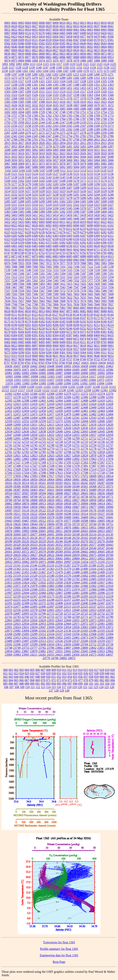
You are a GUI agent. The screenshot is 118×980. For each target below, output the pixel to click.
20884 (76, 558)
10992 (101, 373)
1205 (69, 74)
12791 (84, 452)
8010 (97, 308)
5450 (104, 219)
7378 (97, 280)
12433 (34, 407)
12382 (51, 397)
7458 (7, 287)
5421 (104, 215)
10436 (9, 366)
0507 (7, 40)
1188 (8, 74)
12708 (68, 438)
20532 (76, 548)
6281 (97, 232)
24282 (42, 655)
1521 (111, 91)
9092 (7, 349)
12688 (9, 438)
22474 (9, 607)
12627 (59, 428)
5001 (28, 150)
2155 (7, 126)
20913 (93, 558)
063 (6, 680)
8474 (83, 339)
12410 (101, 401)
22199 (76, 596)
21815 (9, 583)
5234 (28, 194)
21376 (59, 569)
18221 (67, 483)
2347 (49, 136)
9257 (76, 349)
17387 (93, 466)
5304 (76, 201)
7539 (56, 287)
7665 (49, 301)
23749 (17, 648)
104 (107, 684)
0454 (42, 37)
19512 (42, 521)
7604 (83, 294)
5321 (69, 205)
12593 (76, 421)
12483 (101, 414)
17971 (76, 476)
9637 (76, 356)
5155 (83, 177)
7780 (35, 304)
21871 (17, 586)
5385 (21, 212)
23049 (51, 627)
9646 (97, 356)
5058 (63, 160)
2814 (111, 140)
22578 (34, 610)
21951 (42, 589)
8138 (83, 315)
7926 (28, 308)
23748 (9, 648)
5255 (56, 198)
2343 (21, 136)
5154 (76, 177)
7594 (21, 294)
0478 (90, 37)
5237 (49, 194)
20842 (59, 558)
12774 (68, 449)
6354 (97, 239)
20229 (42, 541)
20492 (25, 548)
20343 (51, 545)
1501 (104, 88)
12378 (17, 397)
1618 (76, 102)
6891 (97, 256)
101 (91, 684)
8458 (42, 339)
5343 (63, 208)
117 (64, 687)
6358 (14, 243)
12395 (9, 401)
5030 (111, 153)
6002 (35, 222)
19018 (9, 507)
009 (54, 670)
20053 (101, 531)
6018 (76, 222)
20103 (68, 534)
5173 (97, 181)
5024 (69, 153)
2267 (7, 133)
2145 (49, 122)
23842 (93, 648)
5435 (56, 219)
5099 (97, 167)
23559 (101, 641)
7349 (69, 280)
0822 (35, 50)
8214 (111, 325)
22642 (84, 610)
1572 (42, 98)
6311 (111, 236)
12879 (101, 455)
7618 (49, 298)
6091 (42, 225)
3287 (111, 146)
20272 (93, 541)
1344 (49, 85)
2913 (90, 143)
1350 (90, 85)
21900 (84, 586)
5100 (104, 167)
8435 (111, 335)
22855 (76, 620)
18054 (42, 480)
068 (32, 680)
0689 (69, 47)
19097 (9, 510)
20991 (59, 562)
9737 (69, 359)
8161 (42, 318)
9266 (104, 349)
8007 (83, 308)
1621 (90, 102)
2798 (76, 140)
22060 (42, 593)
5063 (90, 160)
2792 (42, 140)
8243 (63, 328)
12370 (68, 394)
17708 (84, 473)
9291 (28, 352)
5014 (7, 153)
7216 (42, 277)
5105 (28, 170)
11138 (62, 390)
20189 (9, 541)
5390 (49, 212)
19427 (101, 517)
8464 (56, 339)
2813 (104, 140)
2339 (104, 133)
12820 (9, 455)
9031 (97, 346)
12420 (68, 404)
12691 (17, 438)
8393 (49, 335)
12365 (25, 394)
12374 (101, 394)
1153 (86, 67)
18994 (84, 504)
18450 (59, 490)
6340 (69, 239)
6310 (104, 236)
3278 (49, 146)
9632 (63, 356)
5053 (35, 160)
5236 (42, 194)
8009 (90, 308)
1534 (49, 95)
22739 (110, 613)
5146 (69, 177)
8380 (97, 332)
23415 (25, 637)
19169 (84, 510)
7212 (14, 277)
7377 (90, 280)
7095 (49, 267)
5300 (49, 201)
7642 (97, 298)
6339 (63, 239)
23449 (51, 637)
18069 (68, 480)
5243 (90, 194)
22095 (93, 593)
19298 (67, 514)
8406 (83, 335)
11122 (46, 390)
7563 (28, 291)
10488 (51, 370)
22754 (42, 617)
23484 (110, 637)
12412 (9, 404)
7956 (42, 308)
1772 (111, 116)
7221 (62, 277)
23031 (25, 627)
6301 (42, 236)
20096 (59, 534)
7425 (83, 284)
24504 (76, 655)
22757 (59, 617)
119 (74, 687)
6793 (90, 253)
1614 (49, 102)
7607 (104, 294)
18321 (42, 486)
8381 (104, 332)
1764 (63, 116)
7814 (63, 304)
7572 (63, 291)
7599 (56, 294)
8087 (97, 311)
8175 (7, 322)
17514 (93, 469)
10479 (34, 370)
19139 (59, 510)
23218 (110, 631)
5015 (14, 153)
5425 (21, 219)
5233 (21, 194)
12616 (76, 425)
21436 (9, 572)
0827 (56, 50)
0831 (83, 50)
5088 (35, 167)
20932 (9, 562)
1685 (76, 109)
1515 (69, 91)
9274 (111, 349)
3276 (35, 146)
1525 (28, 95)
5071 (28, 164)
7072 (49, 263)
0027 (35, 26)
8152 (35, 318)
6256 (49, 232)
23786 (51, 648)
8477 (97, 339)
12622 (17, 428)
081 (97, 680)
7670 (69, 301)
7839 (83, 304)
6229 (35, 232)
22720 (59, 613)
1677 (28, 109)
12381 (42, 397)
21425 (101, 569)
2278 (83, 133)
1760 (35, 116)
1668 (83, 105)
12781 (9, 452)
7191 (111, 273)
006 (38, 670)
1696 (35, 112)
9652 (111, 356)
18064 (51, 480)
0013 (83, 23)
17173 (51, 462)
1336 (111, 81)
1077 (63, 61)
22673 (110, 610)
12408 (84, 401)
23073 (9, 631)
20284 (110, 541)
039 (102, 673)
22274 (93, 600)
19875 (59, 528)
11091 (76, 383)
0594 (56, 43)
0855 (76, 54)
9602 (42, 356)
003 (22, 670)
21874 (25, 586)
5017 (28, 153)
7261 (28, 280)
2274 (56, 133)
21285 (84, 565)
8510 (76, 342)
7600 (63, 294)
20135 (25, 538)
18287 (101, 483)
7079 (76, 263)
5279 (76, 198)
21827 (34, 583)
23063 (84, 627)
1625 (7, 105)
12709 (76, 438)
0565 (62, 40)
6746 (111, 249)
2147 (63, 122)
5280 (83, 198)
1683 (63, 109)
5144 (56, 177)
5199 (49, 188)
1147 (45, 67)
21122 (9, 565)
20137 (42, 538)
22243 (42, 600)
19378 (51, 517)
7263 (42, 280)
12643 (84, 431)
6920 (35, 260)
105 (113, 684)
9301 (63, 352)
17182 (59, 462)
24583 (101, 655)
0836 (7, 54)
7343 (56, 280)
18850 (93, 500)
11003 (51, 376)
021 (6, 673)
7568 (49, 291)
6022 (104, 222)
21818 (17, 583)
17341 (59, 466)
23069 (93, 627)
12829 (84, 455)
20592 (68, 552)
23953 (101, 651)
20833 (51, 558)
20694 (101, 555)
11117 (21, 390)
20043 (84, 531)
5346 (76, 208)
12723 (25, 442)
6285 (14, 236)
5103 (15, 170)
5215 (14, 191)
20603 (93, 552)
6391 (76, 243)
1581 (104, 98)
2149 (76, 122)
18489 (93, 490)
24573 (93, 655)
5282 (97, 198)
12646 (110, 431)
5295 (28, 201)
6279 (83, 232)
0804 (104, 47)
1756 (7, 116)
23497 (25, 641)
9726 (62, 359)
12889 (68, 459)
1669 (90, 105)
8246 (69, 328)
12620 (109, 425)
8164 (63, 318)
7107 (83, 267)
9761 (28, 363)
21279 (76, 565)
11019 (109, 376)
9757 (7, 363)
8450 (28, 339)
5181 (42, 184)
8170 (90, 318)
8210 (83, 325)
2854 (63, 143)
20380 (101, 545)
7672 (76, 301)
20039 (67, 531)
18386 (9, 490)
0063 (90, 30)
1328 (83, 81)
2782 (83, 136)
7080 (83, 263)
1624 (111, 102)
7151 (42, 270)
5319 (55, 205)
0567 (76, 40)
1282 (76, 78)
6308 (90, 236)
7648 (111, 298)
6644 (90, 249)
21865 (9, 586)
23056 (76, 627)
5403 (14, 215)
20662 (84, 555)
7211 (7, 277)
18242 (84, 483)
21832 (42, 583)
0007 (49, 23)
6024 (7, 225)
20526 (51, 548)
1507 (21, 91)
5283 (104, 198)
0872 (104, 54)
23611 (59, 644)
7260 (21, 280)
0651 (42, 47)
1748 (63, 112)
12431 (25, 407)
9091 (111, 346)
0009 (56, 23)
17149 (25, 462)
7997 (69, 308)
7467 (14, 287)
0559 (49, 40)
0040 (104, 26)
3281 (69, 146)
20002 (51, 531)
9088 (104, 346)
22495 (34, 607)
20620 (17, 555)
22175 (51, 596)
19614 (110, 521)
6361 (35, 243)
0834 (104, 50)
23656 (67, 644)
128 (56, 691)
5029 (104, 153)
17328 (42, 466)
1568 (14, 98)
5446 (76, 219)
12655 (76, 435)
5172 (90, 181)
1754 (104, 112)
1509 (28, 91)
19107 (17, 510)
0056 (42, 30)
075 (70, 680)
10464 (9, 370)
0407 (76, 33)
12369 (59, 394)
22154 (25, 596)
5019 (42, 153)
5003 (42, 150)
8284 (21, 332)
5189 (90, 184)
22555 (9, 610)
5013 (111, 150)
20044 (93, 531)
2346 (42, 136)
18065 (59, 480)
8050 (28, 311)
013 (75, 670)
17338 (51, 466)
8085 (90, 311)
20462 (9, 548)
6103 (8, 229)
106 (6, 687)
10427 (77, 363)
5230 (111, 191)
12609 (17, 425)
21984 (93, 589)
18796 (25, 500)
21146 (34, 565)
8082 (83, 311)
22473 (110, 603)
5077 (69, 164)
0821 (28, 50)
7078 (69, 263)
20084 (42, 534)
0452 (28, 37)
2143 (35, 122)
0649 (28, 47)
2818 (28, 143)
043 (11, 677)
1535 (56, 95)
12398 (25, 401)
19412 (93, 517)
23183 (84, 631)
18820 (51, 500)
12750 (68, 445)
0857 (90, 54)
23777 (34, 648)
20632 (51, 555)
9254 (63, 349)
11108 (96, 387)
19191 (109, 510)
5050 (14, 160)
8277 (111, 328)
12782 (17, 452)
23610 (51, 644)
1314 (111, 78)
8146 (14, 318)
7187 (83, 273)
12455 (34, 411)
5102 (8, 170)
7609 (111, 294)
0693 (97, 47)
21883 (51, 586)
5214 (7, 191)
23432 (34, 637)
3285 (97, 146)
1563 (90, 95)
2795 (56, 140)
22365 (34, 603)
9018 (83, 346)
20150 (76, 538)
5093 (69, 167)
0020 (14, 26)
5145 (63, 177)
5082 (104, 164)
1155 (100, 67)
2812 (97, 140)
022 (11, 673)
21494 (93, 572)
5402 (7, 215)
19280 (50, 514)
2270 (28, 133)
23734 (109, 644)
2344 (28, 136)
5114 (83, 170)
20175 (101, 538)
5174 (104, 181)
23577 (110, 641)
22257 (68, 600)
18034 (25, 480)
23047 (42, 627)
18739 (68, 497)
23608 (42, 644)
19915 (84, 528)
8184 (56, 322)
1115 (46, 64)
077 (81, 680)
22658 (101, 610)
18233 (76, 483)
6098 (90, 225)
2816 (14, 143)
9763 (42, 363)
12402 (51, 401)
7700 (14, 304)
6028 (35, 225)
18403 (34, 490)
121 (85, 687)
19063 (51, 507)
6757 (76, 253)
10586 (110, 370)
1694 (21, 112)
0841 (35, 54)
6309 (97, 236)
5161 (14, 181)
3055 (28, 146)
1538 (76, 95)
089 (27, 684)
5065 (104, 160)
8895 (28, 346)
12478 (59, 414)
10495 (76, 370)
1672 (111, 105)
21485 (68, 572)
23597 (25, 644)
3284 (90, 146)
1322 (49, 81)
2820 (42, 143)
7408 (56, 284)
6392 (83, 243)
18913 (42, 504)
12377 (9, 397)
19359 (34, 517)
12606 (101, 421)
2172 (7, 129)
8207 (63, 325)
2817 (21, 143)
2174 (21, 129)
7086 (14, 267)
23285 (25, 634)
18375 (110, 486)
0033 (76, 26)
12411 (109, 401)
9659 (21, 359)
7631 (76, 298)
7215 (35, 277)
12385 (76, 397)
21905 (101, 586)
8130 (69, 315)
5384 (14, 212)
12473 (25, 414)
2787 (7, 140)
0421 (111, 33)
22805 (17, 620)
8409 (97, 335)
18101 (9, 483)
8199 (14, 325)
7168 (35, 273)
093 (48, 684)
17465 (51, 469)
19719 (76, 524)
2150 (83, 122)
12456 (42, 411)
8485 (21, 342)
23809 (84, 648)
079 (91, 680)
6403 (21, 246)
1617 (69, 102)
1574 (56, 98)
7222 (69, 277)
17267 (101, 462)
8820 (7, 346)
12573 (51, 421)
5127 (56, 174)
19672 (42, 524)
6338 (56, 239)
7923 (21, 308)
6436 (28, 246)
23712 (93, 644)
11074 (109, 380)
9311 (104, 352)
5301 (56, 201)
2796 (63, 140)
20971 (42, 562)
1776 (7, 119)
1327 (76, 81)
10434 (102, 363)
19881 (76, 528)
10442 (34, 366)
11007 (59, 376)
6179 (62, 229)
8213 (104, 325)
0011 (69, 23)
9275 (7, 352)
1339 (21, 85)
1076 (56, 61)
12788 (68, 452)
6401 (14, 246)
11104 (63, 387)
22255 (59, 600)
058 (91, 677)
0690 (76, 47)
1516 (76, 91)
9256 (69, 349)
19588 (76, 521)
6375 (49, 243)
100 (86, 684)
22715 (51, 613)
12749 (59, 445)
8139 (90, 315)
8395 (63, 335)
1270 (103, 74)
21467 (42, 572)
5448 (90, 219)
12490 (25, 418)
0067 (7, 33)
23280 (17, 634)
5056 (49, 160)
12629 (76, 428)
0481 (104, 37)
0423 (14, 37)
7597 (42, 294)
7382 (111, 280)
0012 (76, 23)
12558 (34, 421)
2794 (49, 140)
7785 (42, 304)
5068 (14, 164)
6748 (14, 253)
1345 (56, 85)
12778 (93, 449)
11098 (14, 387)
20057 (109, 531)
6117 (28, 229)
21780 (68, 579)
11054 (34, 380)
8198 (7, 325)
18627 (68, 493)
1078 (69, 61)
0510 (28, 40)
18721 (42, 497)
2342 (14, 136)
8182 (42, 322)
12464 (101, 411)
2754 (69, 136)
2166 (76, 126)
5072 (35, 164)
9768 (69, 363)
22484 (25, 607)
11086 (51, 383)
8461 (49, 339)
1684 (69, 109)
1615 (56, 102)
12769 (42, 449)
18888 (34, 504)
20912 (84, 558)
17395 (101, 466)
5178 (21, 184)
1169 (79, 71)
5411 (35, 215)
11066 (92, 380)
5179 (28, 184)
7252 (97, 277)
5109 (56, 170)
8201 (28, 325)
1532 (42, 95)
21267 (67, 565)
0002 (14, 23)
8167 (83, 318)
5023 (63, 153)
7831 (69, 304)
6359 (21, 243)
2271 (35, 133)
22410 (68, 603)
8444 (14, 339)
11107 (88, 387)
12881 (9, 459)
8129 (62, 315)
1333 (90, 81)
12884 (34, 459)
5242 (83, 194)
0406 (69, 33)
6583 (90, 246)
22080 (68, 593)
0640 (83, 43)
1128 (18, 67)
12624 (34, 428)
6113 (14, 229)
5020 (49, 153)
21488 (76, 572)
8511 (83, 342)
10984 (34, 373)
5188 (83, 184)
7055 (21, 263)
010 (59, 670)
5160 (7, 181)
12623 (25, 428)
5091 (56, 167)
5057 (56, 160)
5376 (83, 208)
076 (75, 680)
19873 (51, 528)
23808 (76, 648)
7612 (21, 298)
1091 (5, 64)
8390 (28, 335)
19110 (25, 510)
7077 (63, 263)
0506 (111, 37)
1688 (97, 109)
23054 (68, 627)
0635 (76, 43)
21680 (17, 579)
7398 (28, 284)
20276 (101, 541)
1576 (69, 98)
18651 (93, 493)
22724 (76, 613)
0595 (63, 43)
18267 (93, 483)
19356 (25, 517)
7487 (21, 287)
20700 (110, 555)
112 (38, 687)
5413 (49, 215)
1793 (7, 122)
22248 (51, 600)
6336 (42, 239)
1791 (111, 119)
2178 (42, 129)
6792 (83, 253)
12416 (34, 404)
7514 (35, 287)
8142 (97, 315)
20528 (68, 548)
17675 (76, 473)
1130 (32, 67)
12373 (93, 394)
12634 (9, 431)
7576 (76, 291)
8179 (28, 322)
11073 (101, 380)
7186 (76, 273)
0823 (42, 50)
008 (48, 670)
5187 (76, 184)
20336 (42, 545)
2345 (35, 136)
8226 (42, 328)
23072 (110, 627)
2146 (56, 122)
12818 (101, 452)
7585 (97, 291)
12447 (76, 407)
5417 (76, 215)
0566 (69, 40)
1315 (7, 81)
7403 (42, 284)
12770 (51, 449)
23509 (34, 641)
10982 (17, 373)
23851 (101, 648)
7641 (90, 298)
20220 (25, 541)
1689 (104, 109)
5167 (56, 181)
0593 (49, 43)
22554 (110, 607)
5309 (111, 201)
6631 (7, 249)
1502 (111, 88)
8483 (14, 342)
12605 (93, 421)
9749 (83, 359)
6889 (90, 256)
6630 (111, 246)
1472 (90, 88)
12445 (59, 407)
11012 (76, 376)
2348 (56, 136)
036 (86, 673)
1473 (97, 88)
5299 (42, 201)
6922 (49, 260)
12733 (84, 442)
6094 (63, 225)
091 (38, 684)
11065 (84, 380)
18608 (59, 493)
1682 (56, 109)
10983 (25, 373)
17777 (9, 476)
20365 (84, 545)
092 (43, 684)
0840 (28, 54)
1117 (59, 64)
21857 (101, 583)
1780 (35, 119)
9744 (76, 359)
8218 (28, 328)
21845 (84, 583)
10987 (59, 373)
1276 (35, 78)
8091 (111, 311)
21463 (34, 572)
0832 (90, 50)
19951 (93, 528)
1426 (35, 88)
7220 (55, 277)
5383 (7, 212)
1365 (14, 88)
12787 (59, 452)
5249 (21, 198)
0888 (76, 57)
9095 (21, 349)
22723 (68, 613)
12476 (42, 414)
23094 (25, 631)
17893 (34, 476)
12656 (84, 435)
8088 (104, 311)
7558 (14, 291)
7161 (111, 270)
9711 (56, 359)
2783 (90, 136)
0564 (55, 40)
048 (38, 677)
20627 (34, 555)
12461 (84, 411)
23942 (76, 651)
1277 (42, 78)
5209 (83, 188)
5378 (97, 208)
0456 (56, 37)
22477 (17, 607)
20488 (17, 548)
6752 (42, 253)
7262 (35, 280)
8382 (111, 332)
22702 (34, 613)
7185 (69, 273)
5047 (104, 157)
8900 (56, 346)
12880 (110, 455)
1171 (93, 71)
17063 (93, 459)
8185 (63, 322)
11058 (59, 380)
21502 (9, 576)
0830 (76, 50)
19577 (68, 521)
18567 (25, 493)
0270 (35, 33)
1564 (97, 95)
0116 (28, 33)
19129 (50, 510)
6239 (42, 232)
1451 (69, 88)
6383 (69, 243)
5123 (28, 174)
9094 (14, 349)
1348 (76, 85)
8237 (56, 328)
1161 (25, 71)
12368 (51, 394)
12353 (79, 390)
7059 (28, 263)
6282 (104, 232)
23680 (76, 644)
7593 (14, 294)
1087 (90, 61)
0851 (49, 54)
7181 (42, 273)
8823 (14, 346)
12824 (42, 455)
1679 (42, 109)
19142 (67, 510)
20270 (84, 541)
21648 (76, 576)
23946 (93, 651)
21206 (42, 565)
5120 (7, 174)
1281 (69, 78)
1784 (63, 119)
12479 (68, 414)
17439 (42, 469)
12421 (76, 404)
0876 (21, 57)
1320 (35, 81)
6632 (14, 249)
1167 (66, 71)
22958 (59, 624)
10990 (84, 373)
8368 (56, 332)
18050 (34, 480)
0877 (28, 57)
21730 (34, 579)
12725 (42, 442)
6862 (111, 253)
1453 (83, 88)
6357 (7, 243)
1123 (99, 64)
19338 (109, 514)
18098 (110, 480)
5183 (56, 184)
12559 (42, 421)
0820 (21, 50)
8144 (111, 315)
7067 (42, 263)
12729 (68, 442)
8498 (56, 342)
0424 (21, 37)
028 (43, 673)
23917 (51, 651)
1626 (14, 105)
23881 (42, 651)
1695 (28, 112)
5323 (83, 205)
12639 (51, 431)
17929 (59, 476)
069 (38, 680)
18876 (25, 504)
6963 (76, 260)
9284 (14, 352)
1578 (83, 98)
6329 (21, 239)
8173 (104, 318)
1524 (21, 95)
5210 (90, 188)
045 (22, 677)
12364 (17, 394)
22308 (25, 603)
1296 (90, 78)
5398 (90, 212)
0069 (21, 33)
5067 (7, 164)
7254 (111, 277)
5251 (35, 198)
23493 (17, 641)
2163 (56, 126)
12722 (17, 442)
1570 (28, 98)
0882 (56, 57)
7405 (49, 284)
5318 (49, 205)
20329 (25, 545)
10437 (17, 366)
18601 (51, 493)
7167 (28, 273)
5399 (97, 212)
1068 (35, 61)
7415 (69, 284)
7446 (111, 284)
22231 (17, 600)
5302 (63, 201)
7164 (7, 273)
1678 (35, 109)
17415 (110, 466)
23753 (25, 648)
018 (102, 670)
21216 (50, 565)
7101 (63, 267)
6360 (28, 243)
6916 (7, 260)
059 (97, 677)
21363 (50, 569)
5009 (83, 150)
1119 (72, 64)
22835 (51, 620)
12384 (68, 397)
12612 (42, 425)
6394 (97, 243)
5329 (14, 208)
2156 (14, 126)
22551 (101, 607)
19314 (84, 514)
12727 (51, 442)
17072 (101, 459)
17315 (25, 466)
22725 (84, 613)
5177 (14, 184)
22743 (17, 617)
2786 (111, 136)
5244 (97, 194)
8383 (7, 335)
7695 (104, 301)
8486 (28, 342)
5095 (83, 167)
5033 (21, 157)
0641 (90, 43)
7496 (28, 287)
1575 (63, 98)
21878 (34, 586)
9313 (7, 356)
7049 (14, 263)
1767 (83, 116)
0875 (14, 57)
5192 (111, 184)
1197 (14, 74)
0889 (83, 57)
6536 (69, 246)
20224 (34, 541)
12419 (59, 404)
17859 (17, 476)
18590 (34, 493)
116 (59, 687)
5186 (69, 184)
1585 (21, 102)
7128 (104, 267)
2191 (111, 129)
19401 (76, 517)
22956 (51, 624)
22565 (25, 610)
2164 (63, 126)
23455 (68, 637)
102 (97, 684)
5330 (21, 208)
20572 (25, 552)
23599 (34, 644)
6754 (56, 253)
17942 (68, 476)
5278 (69, 198)
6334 (28, 239)
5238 (56, 194)
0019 (7, 26)
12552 (25, 421)
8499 (63, 342)
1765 (69, 116)
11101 (39, 387)
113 (43, 687)
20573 (34, 552)
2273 (49, 133)
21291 (101, 565)
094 (54, 684)
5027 (90, 153)
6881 (42, 256)
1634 (49, 105)
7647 (104, 298)
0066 (111, 30)
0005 (35, 23)
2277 (76, 133)
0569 (90, 40)
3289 (14, 150)
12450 (101, 407)
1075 (49, 61)
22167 (34, 596)
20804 (34, 558)
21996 (110, 589)
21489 (84, 572)
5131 (76, 174)
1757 (14, 116)
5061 (76, 160)
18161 (42, 483)
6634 (28, 249)
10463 (110, 366)
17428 (17, 469)
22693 (25, 613)
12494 (34, 418)
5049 (7, 160)
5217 (28, 191)
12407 (76, 401)
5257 (63, 198)
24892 (63, 658)
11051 (17, 380)
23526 (59, 641)
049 (43, 677)
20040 (76, 531)
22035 (17, 593)
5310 (7, 205)
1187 (113, 71)
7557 (7, 291)
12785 (42, 452)
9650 (104, 356)
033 (70, 673)
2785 (104, 136)
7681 (90, 301)
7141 (21, 270)
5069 (21, 164)
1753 (97, 112)
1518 (90, 91)
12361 (104, 390)
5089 (42, 167)
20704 (9, 558)
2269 (21, 133)
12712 (93, 438)
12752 (84, 445)
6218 (76, 229)
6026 (21, 225)
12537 (59, 418)
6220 (90, 229)
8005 (76, 308)
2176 (35, 129)
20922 (101, 558)
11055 (42, 380)
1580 (97, 98)
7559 (21, 291)
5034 (28, 157)
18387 (17, 490)
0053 (21, 30)
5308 (104, 201)
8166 (76, 318)
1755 (111, 112)
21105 (101, 562)
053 (64, 677)
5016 (21, 153)
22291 (9, 603)
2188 (90, 129)
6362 (42, 243)
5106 (35, 170)
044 (16, 677)
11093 (92, 383)
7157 (83, 270)
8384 (14, 335)
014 (80, 670)
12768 (34, 449)
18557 (17, 493)
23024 (17, 627)
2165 (69, 126)
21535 (42, 576)
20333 (34, 545)
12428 (110, 404)
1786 (76, 119)
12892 (76, 459)
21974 (76, 589)
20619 (9, 555)
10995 (9, 376)
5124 (35, 174)
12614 (59, 425)
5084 (7, 167)
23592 (9, 644)
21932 (17, 589)
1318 (28, 81)
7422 (76, 284)
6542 (83, 246)
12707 (59, 438)
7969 (56, 308)
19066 (68, 507)
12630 (84, 428)
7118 (97, 267)
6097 (83, 225)
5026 (83, 153)
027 (38, 673)
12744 (25, 445)
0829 (69, 50)
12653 (59, 435)
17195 (68, 462)
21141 (17, 565)
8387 (21, 335)
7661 (35, 301)
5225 (76, 191)
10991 (93, 373)
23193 (101, 631)
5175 (111, 181)
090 (32, 684)
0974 (7, 61)
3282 (76, 146)
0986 (28, 61)
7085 (7, 267)
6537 (76, 246)
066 (22, 680)
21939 (25, 589)
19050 (34, 507)
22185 (59, 596)
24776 (46, 658)
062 (113, 677)
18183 (59, 483)
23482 (101, 637)
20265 (76, 541)
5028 (97, 153)
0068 (14, 33)
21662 (84, 576)
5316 (35, 205)
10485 (42, 370)
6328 (14, 239)
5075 (56, 164)
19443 (9, 521)
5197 (35, 188)
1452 (76, 88)
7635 (83, 298)
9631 (56, 356)
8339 (49, 332)
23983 (17, 655)
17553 (17, 473)
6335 (35, 239)
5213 (111, 188)
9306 (97, 352)
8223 (35, 328)
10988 (68, 373)
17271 (110, 462)
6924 (63, 260)
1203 (55, 74)
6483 (35, 246)
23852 (110, 648)
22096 (101, 593)
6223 (103, 229)
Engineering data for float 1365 (59, 955)
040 (107, 673)
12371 (76, 394)
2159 (35, 126)
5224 (69, 191)
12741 (9, 445)
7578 (83, 291)
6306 (76, 236)
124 (101, 687)
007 (43, 670)
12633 (110, 428)
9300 (56, 352)
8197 (111, 322)
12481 (84, 414)
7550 (90, 287)
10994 (110, 373)
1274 (21, 78)
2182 (69, 129)
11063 (76, 380)
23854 (9, 651)
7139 (7, 270)
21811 (109, 579)
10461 (101, 366)
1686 (83, 109)
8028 (7, 311)
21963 (59, 589)
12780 (110, 449)
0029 (49, 26)
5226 (83, 191)
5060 (69, 160)
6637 (42, 249)
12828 (76, 455)
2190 (104, 129)
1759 (28, 116)
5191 (104, 184)
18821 (59, 500)
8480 (104, 339)
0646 (14, 47)
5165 (42, 181)
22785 (101, 617)
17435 (34, 469)
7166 (21, 273)
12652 (51, 435)
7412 (63, 284)
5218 (35, 191)
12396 (17, 401)
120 (80, 687)
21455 (25, 572)
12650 (34, 435)
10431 (85, 363)
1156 (106, 67)
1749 (69, 112)
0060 (69, 30)
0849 (42, 54)
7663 (42, 301)
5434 (49, 219)
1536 (63, 95)
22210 (93, 596)
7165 (14, 273)
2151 (90, 122)
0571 (104, 40)
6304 (63, 236)
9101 (42, 349)
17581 (34, 473)
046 (27, 677)
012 (70, 670)
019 (107, 670)
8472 (76, 339)
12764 (17, 449)
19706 (59, 524)
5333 (42, 208)
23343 (68, 634)
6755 (63, 253)
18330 (59, 486)
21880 (42, 586)
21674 (110, 576)
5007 (69, 150)
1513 (55, 91)
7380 (104, 280)
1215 (76, 74)
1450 (63, 88)
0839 (21, 54)
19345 (9, 517)
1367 (28, 88)
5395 (69, 212)
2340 (111, 133)
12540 (68, 418)
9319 (28, 356)
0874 (7, 57)
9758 (14, 363)
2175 (28, 129)
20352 (59, 545)
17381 (84, 466)
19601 (93, 521)
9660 (28, 359)
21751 (42, 579)
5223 (63, 191)
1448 (49, 88)
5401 (111, 212)
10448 (51, 366)
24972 (72, 658)
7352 (76, 280)
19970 (110, 528)
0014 (90, 23)
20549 (110, 548)
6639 (56, 249)
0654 (56, 47)
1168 (73, 71)
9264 (90, 349)
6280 (90, 232)
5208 (76, 188)
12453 (17, 411)
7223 (76, 277)
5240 (69, 194)
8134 (76, 315)
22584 (42, 610)
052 (59, 677)
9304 (83, 352)
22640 (76, 610)
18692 (17, 497)
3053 (14, 146)
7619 (55, 298)
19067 (76, 507)
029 (48, 673)
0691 (83, 47)
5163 (28, 181)
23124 (59, 631)
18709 (34, 497)
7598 (49, 294)
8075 (69, 311)
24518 (84, 655)
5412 (42, 215)
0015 (97, 23)
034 (75, 673)
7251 (90, 277)
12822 (25, 455)
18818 (42, 500)
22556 (17, 610)
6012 (69, 222)
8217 (21, 328)
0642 (97, 43)
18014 (110, 476)
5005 (56, 150)
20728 (25, 558)
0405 (62, 33)
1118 (66, 64)
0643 (104, 43)
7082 (97, 263)
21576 (68, 576)
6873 (14, 256)
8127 (55, 315)
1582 (111, 98)
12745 (34, 445)
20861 (68, 558)
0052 (14, 30)
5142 (42, 177)
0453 (35, 37)
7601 (69, 294)
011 (64, 670)
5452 (7, 222)
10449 (59, 366)
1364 (7, 88)
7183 (56, 273)
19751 (110, 524)
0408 (83, 33)
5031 (7, 157)
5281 (90, 198)
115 (53, 687)
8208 (69, 325)
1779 (28, 119)
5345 (69, 208)
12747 (42, 445)
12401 (42, 401)
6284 (7, 236)
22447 (101, 603)
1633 (42, 105)
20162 (84, 538)
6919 (28, 260)
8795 (104, 342)
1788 (90, 119)
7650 (7, 301)
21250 (59, 565)
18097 (101, 480)
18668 (110, 493)
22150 (17, 596)
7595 (28, 294)
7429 (97, 284)
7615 (42, 298)
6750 (28, 253)
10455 (68, 366)
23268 (9, 634)
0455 (49, 37)
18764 (101, 497)
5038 (56, 157)
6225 (7, 232)
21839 (68, 583)
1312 (97, 78)
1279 (56, 78)
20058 (9, 534)
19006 (93, 504)
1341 (35, 85)
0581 (111, 40)
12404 (59, 401)
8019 (104, 308)
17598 (42, 473)
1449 (56, 88)
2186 (76, 129)
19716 (68, 524)
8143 (104, 315)
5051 (21, 160)
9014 (69, 346)
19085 (101, 507)
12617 (84, 425)
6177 (55, 229)
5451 (111, 219)
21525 (25, 576)
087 (16, 684)
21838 (59, 583)
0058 (56, 30)
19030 (17, 507)
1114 (39, 64)
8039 (14, 311)
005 (32, 670)
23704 (84, 644)
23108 (51, 631)
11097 (6, 387)
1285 (83, 78)
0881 (49, 57)
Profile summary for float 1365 (59, 949)
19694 (51, 524)
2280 (97, 133)
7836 (76, 304)
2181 (63, 129)
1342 (42, 85)
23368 (93, 634)
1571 (35, 98)
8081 (76, 311)
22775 (93, 617)
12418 (51, 404)
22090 (84, 593)
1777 (14, 119)
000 (6, 670)
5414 (55, 215)
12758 (9, 449)
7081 (90, 263)
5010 (90, 150)
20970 (34, 562)
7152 (49, 270)
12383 (59, 397)
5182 (49, 184)
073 (59, 680)
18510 (101, 490)
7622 (69, 298)
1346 (63, 85)
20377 (93, 545)
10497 (84, 370)
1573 (49, 98)
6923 (56, 260)
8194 (97, 322)
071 (48, 680)
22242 (34, 600)
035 (81, 673)
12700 (34, 438)
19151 (76, 510)
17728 (101, 473)
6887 (76, 256)
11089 (59, 383)
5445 (69, 219)
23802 (59, 648)
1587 (35, 102)
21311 (25, 569)
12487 (17, 418)
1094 (26, 64)
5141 (35, 177)
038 (97, 673)
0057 (49, 30)
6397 (111, 243)
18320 (34, 486)
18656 (101, 493)
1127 (12, 67)
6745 (104, 249)
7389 (14, 284)
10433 (94, 363)
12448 (84, 407)
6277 (69, 232)
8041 (21, 311)
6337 (49, 239)
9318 (21, 356)
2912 (83, 143)
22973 (93, 624)
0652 (49, 47)
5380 (104, 208)
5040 (69, 157)
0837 (14, 54)
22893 (101, 620)
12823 (34, 455)
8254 (97, 328)
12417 (42, 404)
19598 (84, 521)
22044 (25, 593)
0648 (21, 47)
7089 (28, 267)
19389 (59, 517)
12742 (17, 445)
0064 (97, 30)
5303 (69, 201)
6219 (83, 229)
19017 (110, 504)
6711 (97, 249)
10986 (51, 373)
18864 (17, 504)
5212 (104, 188)
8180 (35, 322)
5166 (49, 181)
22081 (76, 593)
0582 (7, 43)
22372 (42, 603)
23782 (42, 648)
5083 (111, 164)
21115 (109, 562)
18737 (59, 497)
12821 (17, 455)
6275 (56, 232)
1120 (79, 64)
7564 (35, 291)
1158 (5, 71)
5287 (14, 201)
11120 (38, 390)
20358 (76, 545)
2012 (28, 122)
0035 (90, 26)
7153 (56, 270)
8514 (90, 342)
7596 (35, 294)
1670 (97, 105)
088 (22, 684)
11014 (84, 376)
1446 (42, 88)
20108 (76, 534)
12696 (25, 438)
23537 (76, 641)
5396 (76, 212)
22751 (34, 617)
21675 (9, 579)
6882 (49, 256)
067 (27, 680)
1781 (42, 119)
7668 (63, 301)
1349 (83, 85)
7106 (76, 267)
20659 (76, 555)
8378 (90, 332)
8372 (69, 332)
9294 (42, 352)
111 (33, 687)
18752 (76, 497)
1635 (56, 105)
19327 (101, 514)
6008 (49, 222)
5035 (35, 157)
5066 (111, 160)
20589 (59, 552)
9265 (97, 349)
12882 (17, 459)
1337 (7, 85)
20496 (34, 548)
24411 (59, 655)
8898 (42, 346)
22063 (51, 593)
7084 (111, 263)
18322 (51, 486)
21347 (42, 569)
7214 (28, 277)
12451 (110, 407)
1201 (42, 74)
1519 (97, 91)
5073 (42, 164)
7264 (49, 280)
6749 (21, 253)
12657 (93, 435)
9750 (90, 359)
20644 (68, 555)
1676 (21, 109)
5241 (76, 194)
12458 (59, 411)
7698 (111, 301)
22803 (9, 620)
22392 (51, 603)
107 (11, 687)
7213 (21, 277)
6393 (90, 243)
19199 (9, 514)
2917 (7, 146)
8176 (14, 322)
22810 (25, 620)
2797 (69, 140)
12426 (101, 404)
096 (64, 684)
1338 (14, 85)
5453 (14, 222)
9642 (83, 356)
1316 (14, 81)
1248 (90, 74)
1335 (104, 81)
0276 (42, 33)
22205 (84, 596)
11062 (67, 380)
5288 (21, 201)
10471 (25, 370)
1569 (21, 98)
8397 (69, 335)
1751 (83, 112)
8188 (69, 322)
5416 (69, 215)
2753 (63, 136)
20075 (25, 534)
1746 (49, 112)
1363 (111, 85)
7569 (56, 291)
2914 (97, 143)
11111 (112, 387)
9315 (14, 356)
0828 (63, 50)
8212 (97, 325)
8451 (35, 339)
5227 (90, 191)
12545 (101, 418)
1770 (104, 116)
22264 (76, 600)
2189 (97, 129)
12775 (76, 449)
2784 (97, 136)
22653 (93, 610)
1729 (42, 112)
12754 (93, 445)
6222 (97, 229)
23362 (84, 634)
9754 (104, 359)
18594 (42, 493)
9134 (56, 349)
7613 (28, 298)
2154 (111, 122)
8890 (21, 346)
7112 (90, 267)
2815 (7, 143)
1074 (42, 61)
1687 (90, 109)
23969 (9, 655)
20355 (68, 545)
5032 (14, 157)
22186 (68, 596)
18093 (93, 480)
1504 (14, 91)
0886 (63, 57)
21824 (25, 583)
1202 (48, 74)
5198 (42, 188)
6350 (76, 239)
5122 (21, 174)
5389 (42, 212)
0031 (63, 26)
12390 (101, 397)
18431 (51, 490)
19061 (42, 507)
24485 (67, 655)
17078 (110, 459)
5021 (56, 153)
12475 (34, 414)
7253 (104, 277)
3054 (21, 146)
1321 (42, 81)
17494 (84, 469)
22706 (42, 613)
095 (59, 684)
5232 (14, 194)
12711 (84, 438)
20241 (51, 541)
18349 (76, 486)
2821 (49, 143)
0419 (97, 33)
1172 (100, 71)
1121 (86, 64)
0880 (42, 57)
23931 (59, 651)
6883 (56, 256)
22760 (68, 617)
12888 (59, 459)
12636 (25, 431)
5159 (111, 177)
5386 (28, 212)
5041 (76, 157)
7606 (97, 294)
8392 (42, 335)
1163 (39, 71)
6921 (42, 260)
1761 (42, 116)
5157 (97, 177)
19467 (25, 521)
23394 (110, 634)
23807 (68, 648)
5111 (63, 170)
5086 (21, 167)
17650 (68, 473)
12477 (51, 414)
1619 (83, 102)
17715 (93, 473)
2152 (97, 122)
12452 (9, 411)
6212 (69, 229)
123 (96, 687)
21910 (110, 586)
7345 (63, 280)
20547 (101, 548)
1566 (111, 95)
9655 (7, 359)
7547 (76, 287)
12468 (110, 411)
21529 (34, 576)
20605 (101, 552)
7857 (111, 304)
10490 (59, 370)
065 (16, 680)
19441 (110, 517)
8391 (35, 335)
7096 (56, 267)
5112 (70, 170)
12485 (9, 418)
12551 (17, 421)
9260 (83, 349)
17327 (34, 466)
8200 (21, 325)
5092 (63, 167)
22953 (42, 624)
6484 (42, 246)
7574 (69, 291)
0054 (28, 30)
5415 (62, 215)
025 (27, 673)
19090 (110, 507)
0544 (42, 40)
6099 (97, 225)
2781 (76, 136)
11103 (55, 387)
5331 (28, 208)
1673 (7, 109)
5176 (7, 184)
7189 (97, 273)
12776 (84, 449)
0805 (111, 47)
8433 (104, 335)
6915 (111, 256)
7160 (104, 270)
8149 (21, 318)
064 (11, 680)
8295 (28, 332)
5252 (42, 198)
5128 (63, 174)
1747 (56, 112)
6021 (97, 222)
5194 (14, 188)
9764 (48, 363)
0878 (35, 57)
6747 (7, 253)
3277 (42, 146)
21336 (34, 569)
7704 (21, 304)
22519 (76, 607)
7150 (35, 270)
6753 (49, 253)
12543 (93, 418)
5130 (69, 174)
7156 (76, 270)
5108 (49, 170)
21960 (51, 589)
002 (16, 670)
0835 (111, 50)
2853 (56, 143)
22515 (68, 607)
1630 (21, 105)
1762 (49, 116)
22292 (17, 603)
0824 (49, 50)
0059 (63, 30)
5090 (49, 167)
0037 (97, 26)
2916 (111, 143)
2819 (35, 143)
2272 (42, 133)
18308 (25, 486)
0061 (76, 30)
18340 (68, 486)
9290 (21, 352)
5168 (63, 181)
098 (75, 684)
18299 (9, 486)
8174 (111, 318)
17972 (84, 476)
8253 (90, 328)
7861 (7, 308)
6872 (7, 256)
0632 (69, 43)
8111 (14, 315)
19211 (17, 514)
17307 (9, 466)
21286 (92, 565)
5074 (49, 164)
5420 (97, 215)
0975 (14, 61)
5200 (56, 188)
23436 (42, 637)
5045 (90, 157)
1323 (56, 81)
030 (54, 673)
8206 (56, 325)
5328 (7, 208)
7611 (14, 298)
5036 (42, 157)
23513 (42, 641)
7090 (35, 267)
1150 (66, 67)
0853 (63, 54)
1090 (111, 61)
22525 (84, 607)
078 (86, 680)
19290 (59, 514)
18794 (17, 500)
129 (62, 691)
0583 (14, 43)
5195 (21, 188)
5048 (111, 157)
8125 (42, 315)
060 (102, 677)
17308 (17, 466)
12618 (93, 425)
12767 (25, 449)
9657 (14, 359)
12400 (34, 401)
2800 (90, 140)
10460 (93, 366)
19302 (76, 514)
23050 (59, 627)
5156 (90, 177)
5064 (97, 160)
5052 (28, 160)
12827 (68, 455)
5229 (104, 191)
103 (102, 684)
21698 (25, 579)
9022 (90, 346)
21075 (93, 562)
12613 (50, 425)
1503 (7, 91)
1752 (90, 112)
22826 (34, 620)
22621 (68, 610)
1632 (35, 105)
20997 (68, 562)
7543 (63, 287)
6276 (63, 232)
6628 (97, 246)
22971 (76, 624)
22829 (42, 620)
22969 (68, 624)
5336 (56, 208)
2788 (14, 140)
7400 (35, 284)
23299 (34, 634)
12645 (101, 431)
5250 (28, 198)
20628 (42, 555)
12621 (9, 428)
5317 (42, 205)
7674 (83, 301)
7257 (7, 280)
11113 (13, 390)
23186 (93, 631)
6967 (83, 260)
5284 (111, 198)
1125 (113, 64)
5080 (90, 164)
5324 (90, 205)
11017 (92, 376)
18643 (84, 493)
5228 (97, 191)
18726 (51, 497)
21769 (59, 579)
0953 (111, 57)
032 (64, 673)
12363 (9, 394)
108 (17, 687)
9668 (49, 359)
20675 (93, 555)
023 (16, 673)
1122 (93, 64)
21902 (93, 586)
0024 (21, 26)
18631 (76, 493)
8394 (56, 335)
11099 (22, 387)
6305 (69, 236)
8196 (104, 322)
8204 (42, 325)
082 (102, 680)
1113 (32, 64)
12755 (101, 445)
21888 (59, 586)
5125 (42, 174)
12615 (67, 425)
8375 (83, 332)
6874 (21, 256)
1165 (52, 71)
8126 (49, 315)
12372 (84, 394)
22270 (84, 600)
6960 (69, 260)
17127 (17, 462)
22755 (51, 617)
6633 (21, 249)
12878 (93, 455)
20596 (76, 552)
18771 (110, 497)
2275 (63, 133)
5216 (21, 191)
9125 (49, 349)
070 (43, 680)
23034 (34, 627)
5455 (21, 222)
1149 (59, 67)
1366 (21, 88)
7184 (63, 273)
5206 (63, 188)
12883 (25, 459)
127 (51, 691)
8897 (35, 346)
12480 (76, 414)
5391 (56, 212)
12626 (51, 428)
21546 (51, 576)
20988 (51, 562)
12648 (17, 435)
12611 (34, 425)
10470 (17, 370)
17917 (51, 476)
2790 (28, 140)
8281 (14, 332)
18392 (25, 490)
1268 (97, 74)
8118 (21, 315)
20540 (93, 548)
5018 (35, 153)
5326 (104, 205)
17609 (51, 473)
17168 (42, 462)
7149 (28, 270)
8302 (35, 332)
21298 (9, 569)
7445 (104, 284)
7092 (42, 267)
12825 (51, 455)
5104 (22, 170)
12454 (25, 411)
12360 (96, 390)
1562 (83, 95)
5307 (97, 201)
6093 (56, 225)
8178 (21, 322)
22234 (25, 600)
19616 (9, 524)
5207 (69, 188)
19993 (25, 531)
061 (107, 677)
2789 (21, 140)
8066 (56, 311)
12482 (93, 414)
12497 (51, 418)
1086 (83, 61)
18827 (76, 500)
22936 (34, 624)
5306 (90, 201)
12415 (25, 404)
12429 (9, 407)
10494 (68, 370)
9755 (111, 359)
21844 (76, 583)
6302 (49, 236)
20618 (110, 552)
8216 (14, 328)
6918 (21, 260)
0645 (7, 47)
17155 (34, 462)
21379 (67, 569)
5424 (14, 219)
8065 (49, 311)
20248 (68, 541)
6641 (69, 249)
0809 (14, 50)
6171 (48, 229)
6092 (49, 225)
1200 (35, 74)
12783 (25, 452)
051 (54, 677)
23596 (17, 644)
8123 (35, 315)
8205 (49, 325)
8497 (49, 342)
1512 (49, 91)
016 (91, 670)
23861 (17, 651)
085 (6, 684)
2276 (69, 133)
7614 (35, 298)
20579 (42, 552)
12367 (42, 394)
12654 (68, 435)
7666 (56, 301)
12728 (59, 442)
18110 (17, 483)
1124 (106, 64)
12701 (42, 438)
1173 (106, 71)
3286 (104, 146)
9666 (42, 359)
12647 (9, 435)
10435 (110, 363)
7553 (104, 287)
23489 (9, 641)
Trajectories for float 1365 (59, 942)
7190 (104, 273)
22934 (25, 624)
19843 (34, 528)
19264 (42, 514)
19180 (101, 510)
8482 (7, 342)
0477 (83, 37)
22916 (9, 624)
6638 (49, 249)
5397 (83, 212)
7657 (21, 301)
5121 (14, 174)
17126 (9, 462)
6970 (97, 260)
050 (48, 677)
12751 (76, 445)
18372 (101, 486)
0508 (14, 40)
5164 (35, 181)
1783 (56, 119)
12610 (25, 425)
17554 (25, 473)
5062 (83, 160)
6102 (111, 225)
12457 (51, 411)
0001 (7, 23)
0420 (104, 33)
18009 (93, 476)
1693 (14, 112)
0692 (90, 47)
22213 (101, 596)
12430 (17, 407)
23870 (34, 651)
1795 (14, 122)
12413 (17, 404)
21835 (51, 583)
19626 (17, 524)
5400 (104, 212)
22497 (51, 607)
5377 (90, 208)
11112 (5, 390)
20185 (110, 538)
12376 (110, 394)
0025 (28, 26)
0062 (83, 30)
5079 (83, 164)
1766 (76, 116)
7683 (97, 301)
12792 (93, 452)
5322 (76, 205)
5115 (90, 170)
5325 (97, 205)
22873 (93, 620)
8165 (69, 318)
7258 (14, 280)
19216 (25, 514)
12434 (42, 407)
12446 (68, 407)
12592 (68, 421)
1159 (12, 71)
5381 (111, 208)
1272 (7, 78)
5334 (49, 208)
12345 (71, 390)
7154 (63, 270)
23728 (101, 644)
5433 (42, 219)
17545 (9, 473)
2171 (111, 126)
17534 (110, 469)
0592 (42, 43)
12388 (93, 397)
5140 (28, 177)
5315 (28, 205)
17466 (59, 469)
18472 (84, 490)
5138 (14, 177)
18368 (93, 486)
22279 (110, 600)
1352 (104, 85)
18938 (68, 504)
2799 (83, 140)
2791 (35, 140)
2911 (76, 143)
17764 (110, 473)
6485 (49, 246)
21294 (109, 565)
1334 (97, 81)
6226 (14, 232)
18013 (101, 476)
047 (32, 677)
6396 (104, 243)
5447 (83, 219)
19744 (93, 524)
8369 (63, 332)
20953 (17, 562)
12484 (110, 414)
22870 (84, 620)
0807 (7, 50)
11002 (43, 376)
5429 (35, 219)
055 (75, 677)
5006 (63, 150)
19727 (84, 524)
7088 (21, 267)
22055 (34, 593)
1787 (83, 119)
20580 (51, 552)
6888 (83, 256)
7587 (111, 291)
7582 (90, 291)
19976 (9, 531)
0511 (35, 40)
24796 (55, 658)
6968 (90, 260)
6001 (28, 222)
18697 (25, 497)
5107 (42, 170)
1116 (52, 64)
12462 (93, 411)
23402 (9, 637)
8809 (111, 342)
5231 (7, 194)
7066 (35, 263)
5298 (35, 201)
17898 (42, 476)
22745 (25, 617)
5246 (111, 194)
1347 (69, 85)
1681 (49, 109)
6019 (83, 222)
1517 (83, 91)
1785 (69, 119)
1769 (97, 116)
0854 (69, 54)
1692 (7, 112)
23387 (101, 634)
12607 (110, 421)
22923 (17, 624)
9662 (35, 359)
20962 (25, 562)
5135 (104, 174)
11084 (34, 383)
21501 (110, 572)
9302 (69, 352)
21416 (93, 569)
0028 (42, 26)
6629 (104, 246)
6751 (35, 253)
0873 (111, 54)
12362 (113, 390)
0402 (49, 33)
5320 (62, 205)
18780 (9, 500)
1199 (28, 74)
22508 (59, 607)
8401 (76, 335)
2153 (104, 122)
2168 (90, 126)
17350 (68, 466)
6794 (97, 253)
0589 (28, 43)
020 (112, 670)
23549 (84, 641)
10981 (9, 373)
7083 (104, 263)
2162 (49, 126)
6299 (28, 236)
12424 (93, 404)
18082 (84, 480)
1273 (14, 78)
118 (69, 687)
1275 (28, 78)
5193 (7, 188)
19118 (34, 510)
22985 (110, 624)
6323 (7, 239)
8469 (69, 339)
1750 (76, 112)
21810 (101, 579)
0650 (35, 47)
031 (59, 673)
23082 (17, 631)
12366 (34, 394)
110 (27, 687)
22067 (59, 593)
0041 (111, 26)
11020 (9, 380)
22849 (68, 620)
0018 (111, 23)
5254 (49, 198)
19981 (17, 531)
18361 (84, 486)
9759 (21, 363)
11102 (47, 387)
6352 (83, 239)
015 (86, 670)
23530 (68, 641)
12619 (101, 425)
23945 (84, 651)
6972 (104, 260)
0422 (7, 37)
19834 (25, 528)
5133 (90, 174)
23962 (110, 651)
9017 (76, 346)
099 (81, 684)
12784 (34, 452)
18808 (34, 500)
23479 (93, 637)
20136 (34, 538)
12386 (84, 397)
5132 (83, 174)
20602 (84, 552)
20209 (17, 541)
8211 (90, 325)
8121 (28, 315)
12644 (93, 431)
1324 (63, 81)
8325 (42, 332)
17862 (25, 476)
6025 (14, 225)
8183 (49, 322)
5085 (14, 167)
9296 (49, 352)
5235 (35, 194)
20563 (17, 552)
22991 (9, 627)
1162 (32, 71)
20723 (17, 558)
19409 (84, 517)
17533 (101, 469)
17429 (25, 469)
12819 (110, 452)
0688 (63, 47)
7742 (28, 304)
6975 (111, 260)
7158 (90, 270)
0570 (97, 40)
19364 (42, 517)
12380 (34, 397)
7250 (83, 277)
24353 (51, 655)
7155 (69, 270)
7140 (14, 270)
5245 (104, 194)
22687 (17, 613)
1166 (59, 71)
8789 (97, 342)
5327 (111, 205)
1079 (76, 61)
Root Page (59, 962)
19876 (68, 528)
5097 (90, 167)
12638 (42, 431)
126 (112, 687)
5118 (103, 170)
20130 (109, 534)
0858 (97, 54)
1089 (104, 61)
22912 (110, 620)
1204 (62, 74)
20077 (34, 534)
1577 (76, 98)
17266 (93, 462)
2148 (69, 122)
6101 (104, 225)
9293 (35, 352)
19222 (34, 514)
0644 (111, 43)
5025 (76, 153)
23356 (76, 634)
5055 (42, 160)
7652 (14, 301)
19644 (34, 524)
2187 (83, 129)
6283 (111, 232)
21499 (101, 572)
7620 (62, 298)
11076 (9, 383)
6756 (69, 253)
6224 (110, 229)
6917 (14, 260)
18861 (110, 500)
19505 (34, 521)
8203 (35, 325)
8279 (7, 332)
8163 (56, 318)
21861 (110, 583)
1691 (111, 109)
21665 (93, 576)
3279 (56, 146)
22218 (110, 596)
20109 (84, 534)
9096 (28, 349)
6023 (111, 222)
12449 (93, 407)
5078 (76, 164)
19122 (42, 510)
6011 (62, 222)
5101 (111, 167)
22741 (9, 617)
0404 (55, 33)
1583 (7, 102)
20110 (93, 534)
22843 (59, 620)
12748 (51, 445)
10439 (25, 366)
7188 (90, 273)
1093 (19, 64)
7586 (104, 291)
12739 (110, 442)
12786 (51, 452)
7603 (76, 294)
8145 (7, 318)
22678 (9, 613)
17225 (76, 462)
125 (107, 687)
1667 (76, 105)
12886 (51, 459)
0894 (97, 57)
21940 (34, 589)
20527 (59, 548)
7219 (49, 277)
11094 (101, 383)
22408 (59, 603)
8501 (69, 342)
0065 (104, 30)
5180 (35, 184)
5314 (21, 205)
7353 (83, 280)
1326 (69, 81)
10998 (34, 376)
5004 (49, 150)
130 (67, 691)
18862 (9, 504)
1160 (18, 71)
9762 (35, 363)
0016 (104, 23)
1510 (35, 91)
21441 (17, 572)
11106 (80, 387)
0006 (42, 23)
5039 (63, 157)
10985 (42, 373)
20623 (25, 555)
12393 (110, 397)
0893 (90, 57)
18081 (76, 480)
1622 (97, 102)
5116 (97, 170)
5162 (21, 181)
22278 (101, 600)
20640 (59, 555)
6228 (28, 232)
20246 (59, 541)
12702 (51, 438)
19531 (51, 521)
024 (22, 673)
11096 (109, 383)
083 (107, 680)
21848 (93, 583)
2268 (14, 133)
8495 (42, 342)
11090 (67, 383)
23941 (68, 651)
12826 (59, 455)
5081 (97, 164)
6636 (35, 249)
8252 (83, 328)
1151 (73, 67)
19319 (93, 514)
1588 (42, 102)
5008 (76, 150)
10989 (76, 373)
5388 (35, 212)
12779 (101, 449)
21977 (84, 589)
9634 (69, 356)
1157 (113, 67)
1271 (110, 74)
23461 (76, 637)
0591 (35, 43)
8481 (111, 339)
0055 (35, 30)
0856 (83, 54)
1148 (52, 67)
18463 (76, 490)
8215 (7, 328)
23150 (76, 631)
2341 (7, 136)
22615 (59, 610)
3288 (7, 150)
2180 (56, 129)
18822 (68, 500)
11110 (104, 387)
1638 (69, 105)
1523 (14, 95)
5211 (97, 188)
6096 (76, 225)
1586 (28, 102)
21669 (101, 576)
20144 (59, 538)
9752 (97, 359)
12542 (84, 418)
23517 (51, 641)
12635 (17, 431)
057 (86, 677)
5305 (83, 201)
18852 (101, 500)
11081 (17, 383)
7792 (49, 304)
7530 (49, 287)
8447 (21, 339)
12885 (42, 459)
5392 (63, 212)
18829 (84, 500)
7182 (49, 273)
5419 (90, 215)
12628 (68, 428)
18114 (25, 483)
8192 (83, 322)
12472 (17, 414)
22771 (84, 617)
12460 (76, 411)
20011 (59, 531)
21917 (9, 589)
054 (70, 677)
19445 (17, 521)
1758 (21, 116)
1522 (7, 95)
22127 (9, 596)
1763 (56, 116)
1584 (14, 102)
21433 (109, 569)
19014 (101, 504)
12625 (42, 428)
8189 (76, 322)
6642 (76, 249)
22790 (110, 617)
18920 (51, 504)
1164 (45, 71)
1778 (21, 119)
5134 (97, 174)
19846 (42, 528)
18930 (59, 504)
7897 (14, 308)
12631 (93, 428)
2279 (90, 133)
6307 (83, 236)
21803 (84, 579)
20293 (9, 545)
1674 (14, 109)
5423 (7, 219)
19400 (68, 517)
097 (70, 684)
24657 (109, 655)
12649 (25, 435)
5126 (49, 174)
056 (81, 677)
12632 (101, 428)
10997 (26, 376)
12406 (68, 401)
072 (54, 680)
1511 (42, 91)
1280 (63, 78)
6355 (104, 239)
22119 (109, 593)
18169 (50, 483)
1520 (104, 91)
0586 (21, 43)
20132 (9, 538)
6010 (56, 222)
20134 (17, 538)
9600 (35, 356)
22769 (76, 617)
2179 (49, 129)
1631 (28, 105)
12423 (84, 404)
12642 (76, 431)
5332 (35, 208)
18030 (17, 480)
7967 (49, 308)
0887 (69, 57)
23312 (42, 634)
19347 (17, 517)
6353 (90, 239)
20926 (110, 558)
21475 (51, 572)
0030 (56, 26)
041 (113, 673)
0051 (7, 30)
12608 (9, 425)
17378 (76, 466)
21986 (101, 589)
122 (90, 687)
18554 (9, 493)
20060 (17, 534)
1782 (49, 119)
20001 (42, 531)
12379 (25, 397)
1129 (25, 67)
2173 (14, 129)
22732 (101, 613)
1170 (86, 71)
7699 (7, 304)
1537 (69, 95)
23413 (17, 637)
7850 (104, 304)
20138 (51, 538)
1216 (83, 74)
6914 (104, 256)
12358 (87, 390)
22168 (42, 596)
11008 (67, 376)
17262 (84, 462)
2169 (97, 126)
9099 (35, 349)
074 (64, 680)
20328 (17, 545)
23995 (25, 655)
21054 (84, 562)
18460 (68, 490)
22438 (76, 603)
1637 (63, 105)
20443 (110, 545)
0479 (97, 37)
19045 (25, 507)
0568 (83, 40)
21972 (68, 589)
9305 (90, 352)
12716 (109, 438)
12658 (101, 435)
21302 (17, 569)
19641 (25, 524)
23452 (59, 637)
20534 (84, 548)
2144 (42, 122)
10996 (17, 376)
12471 (9, 414)
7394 (21, 284)
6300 (35, 236)
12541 (76, 418)
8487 (35, 342)
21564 (59, 576)
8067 (63, 311)
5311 (14, 205)
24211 (34, 655)
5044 (83, 157)
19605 (101, 521)
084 (113, 680)
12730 (76, 442)
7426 (90, 284)
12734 (93, 442)
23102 (42, 631)
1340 (28, 85)
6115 (21, 229)
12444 (51, 407)
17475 (68, 469)
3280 (63, 146)
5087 (28, 167)
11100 (31, 387)
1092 (12, 64)
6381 (56, 243)
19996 (34, 531)
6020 (90, 222)
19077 (93, 507)
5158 (104, 177)
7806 (56, 304)
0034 (83, 26)
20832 (42, 558)
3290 (21, 150)
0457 (63, 37)
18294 (109, 483)
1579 (90, 98)
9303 (76, 352)
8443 (7, 339)
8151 (28, 318)
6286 (21, 236)
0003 (21, 23)
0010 (63, 23)
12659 (110, 435)
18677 (9, 497)
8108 (7, 315)
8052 (35, 311)
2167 (83, 126)
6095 (69, 225)
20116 (101, 534)
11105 (72, 387)
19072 (84, 507)
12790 (76, 452)
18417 (42, 490)
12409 (93, 401)
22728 (93, 613)
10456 (76, 366)
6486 (56, 246)
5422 (111, 215)
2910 (69, 143)
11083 (26, 383)
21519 (17, 576)
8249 (76, 328)
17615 (59, 473)
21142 (25, 565)
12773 (59, 449)
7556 (111, 287)
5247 (7, 198)
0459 (76, 37)
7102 (69, 267)
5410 (28, 215)
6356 (111, 239)
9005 (63, 346)
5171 (83, 181)
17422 (9, 469)
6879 (35, 256)
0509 (21, 40)
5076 (63, 164)
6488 (63, 246)
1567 (7, 98)
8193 (90, 322)
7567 (42, 291)
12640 (59, 431)
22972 (84, 624)
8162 (49, 318)
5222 (56, 191)
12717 (9, 442)
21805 (93, 579)
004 (27, 670)
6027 (28, 225)
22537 (93, 607)
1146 (39, 67)
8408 (90, 335)
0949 (104, 57)
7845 (90, 304)
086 (11, 684)
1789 (97, 119)
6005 (42, 222)
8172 (97, 318)
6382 (63, 243)
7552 (97, 287)
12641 (68, 431)
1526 (35, 95)
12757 (110, 445)
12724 (34, 442)
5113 (76, 170)
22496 (42, 607)
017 (96, 670)
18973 (76, 504)
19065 (59, 507)
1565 (104, 95)
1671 (104, 105)
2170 (104, 126)
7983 (63, 308)
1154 (93, 67)
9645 (90, 356)
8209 (76, 325)
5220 (42, 191)
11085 (42, 383)
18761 (93, 497)
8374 (76, 332)
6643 (83, 249)
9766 (62, 363)
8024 (111, 308)
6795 (104, 253)
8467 (63, 339)
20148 (68, 538)
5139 (21, 177)
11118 (29, 390)
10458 (84, 366)
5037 (49, 157)
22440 (84, 603)
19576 (59, 521)
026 (32, 673)
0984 (21, 61)
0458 (69, 37)
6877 (28, 256)
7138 (111, 267)
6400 (7, 246)
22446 (93, 603)
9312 (111, 352)
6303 (56, 236)
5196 (28, 188)
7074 (56, 263)
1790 (104, 119)
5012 (104, 150)
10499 (93, 370)
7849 (97, 304)
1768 (90, 116)
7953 (35, 308)
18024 (9, 480)
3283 (83, 146)
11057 (51, 380)
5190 (97, 184)
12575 (59, 421)
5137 (7, 177)
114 (48, 687)
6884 (63, 256)
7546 (69, 287)
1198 (21, 74)
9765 (55, 363)
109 (22, 687)
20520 (42, 548)
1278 (49, 78)
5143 (49, 177)
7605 (90, 294)
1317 (21, 81)
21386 (76, 569)
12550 (9, 421)
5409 (21, 215)
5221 (49, 191)
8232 (49, 328)
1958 (21, 122)
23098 (34, 631)
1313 (104, 78)
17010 (84, 459)
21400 (84, 569)
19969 (101, 528)
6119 (35, 229)
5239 (63, 194)
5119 (110, 170)
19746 (101, 524)
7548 (83, 287)
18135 (34, 483)
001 (11, 670)
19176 (93, 510)
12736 (101, 442)
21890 (68, 586)
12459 (68, 411)
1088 (97, 61)
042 (6, 677)
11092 (84, 383)
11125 (54, 390)
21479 (59, 572)
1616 (63, 102)
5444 (63, 219)
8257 (104, 328)
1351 (97, 85)
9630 (49, 356)
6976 (7, 263)
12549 (110, 418)
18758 (84, 497)
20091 (51, 534)
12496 (42, 418)
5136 (111, 174)
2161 (42, 126)
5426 (28, 219)
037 (91, 673)
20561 (9, 552)
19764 (9, 528)
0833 (97, 50)
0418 (90, 33)
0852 (56, 54)
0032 (69, 26)
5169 (69, 181)
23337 (59, 634)
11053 (26, 380)
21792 (76, 579)
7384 (7, 284)
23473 (84, 637)
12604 (84, 421)
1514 (62, 91)
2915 (104, 143)
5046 (97, 157)
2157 (21, 126)
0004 (28, 23)
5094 (76, 167)
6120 (42, 229)
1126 (5, 67)
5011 (97, 150)
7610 (7, 298)
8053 (42, 311)
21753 (51, 579)
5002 (35, 150)
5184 (63, 184)
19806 (17, 528)
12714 (101, 438)
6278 (76, 232)
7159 (97, 270)
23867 (25, 651)
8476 (90, 339)
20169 (93, 538)
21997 (9, 593)
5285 (7, 201)
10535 (101, 370)
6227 (21, 232)
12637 (34, 431)
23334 (51, 634)
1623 (104, 102)
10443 (42, 366)
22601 (51, 610)
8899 (49, 346)
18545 (110, 490)
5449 (97, 219)
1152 (79, 67)
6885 (69, 256)
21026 (76, 562)
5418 (83, 215)
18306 (17, 486)
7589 (7, 294)
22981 (101, 624)
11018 (101, 376)
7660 (28, 301)
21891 (76, 586)
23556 (93, 641)
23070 (101, 627)
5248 (14, 198)
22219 (9, 600)
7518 (42, 287)
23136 (68, 631)
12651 (42, 435)
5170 (76, 181)
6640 (63, 249)
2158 (28, 126)
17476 (76, 469)
